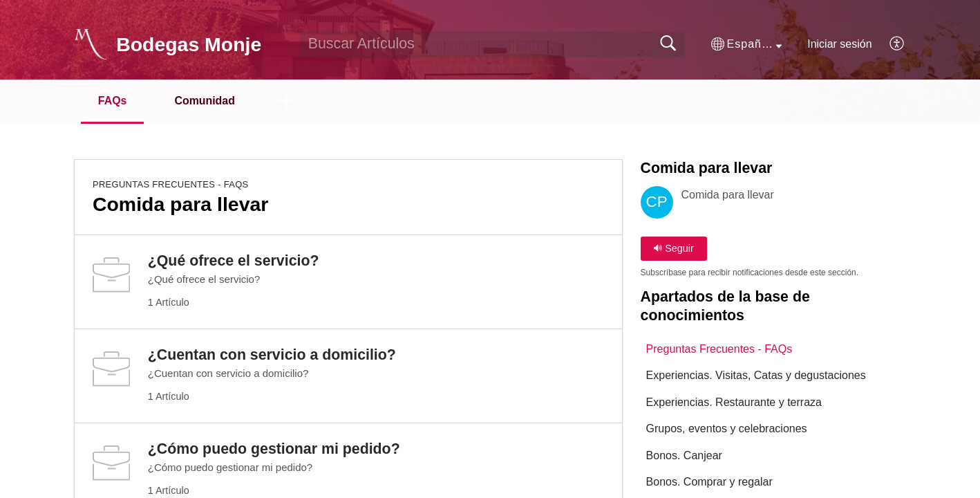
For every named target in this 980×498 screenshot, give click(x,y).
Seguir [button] (673, 248)
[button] (746, 44)
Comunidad (206, 101)
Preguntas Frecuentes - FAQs (171, 184)
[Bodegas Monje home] (91, 44)
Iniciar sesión (839, 44)
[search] (492, 44)
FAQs (113, 101)
